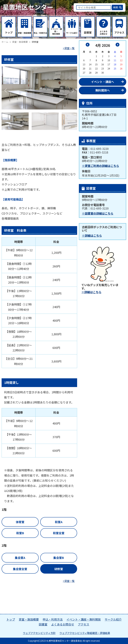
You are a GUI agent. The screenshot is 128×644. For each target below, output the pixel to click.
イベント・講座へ (103, 82)
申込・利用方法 (53, 619)
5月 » (118, 45)
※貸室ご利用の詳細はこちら (100, 166)
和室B (20, 533)
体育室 (20, 522)
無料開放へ (103, 90)
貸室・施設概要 (29, 619)
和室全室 (59, 533)
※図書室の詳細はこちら (98, 213)
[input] (94, 7)
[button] (6, 91)
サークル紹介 (113, 619)
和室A (59, 522)
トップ (11, 619)
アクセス (84, 624)
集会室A (20, 558)
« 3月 (88, 45)
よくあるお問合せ (63, 624)
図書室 (43, 624)
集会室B (59, 558)
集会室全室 (20, 569)
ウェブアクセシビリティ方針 (39, 633)
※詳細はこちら (92, 235)
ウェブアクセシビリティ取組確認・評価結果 (85, 633)
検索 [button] (116, 7)
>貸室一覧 (69, 48)
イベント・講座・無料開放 (84, 619)
